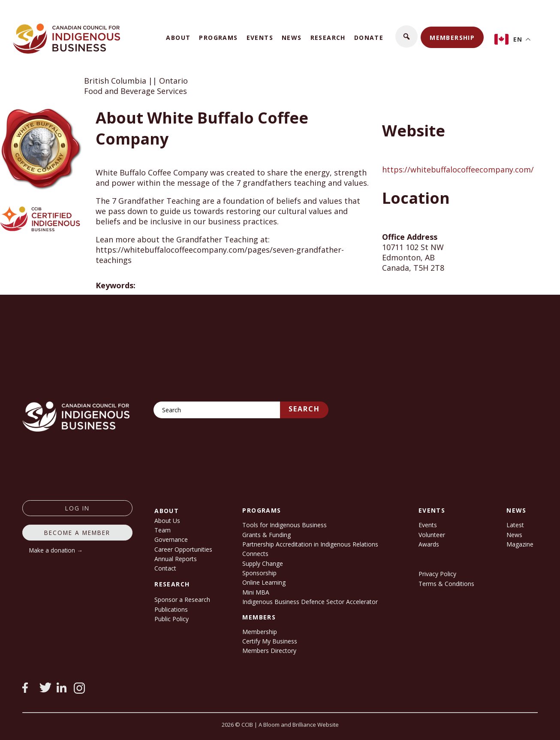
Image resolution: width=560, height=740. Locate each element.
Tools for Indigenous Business (285, 525)
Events (260, 38)
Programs (218, 38)
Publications (171, 609)
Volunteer (432, 535)
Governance (171, 539)
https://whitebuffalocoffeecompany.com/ (458, 169)
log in (77, 508)
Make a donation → (56, 550)
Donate (369, 38)
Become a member (77, 533)
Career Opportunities (183, 549)
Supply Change (263, 563)
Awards (429, 544)
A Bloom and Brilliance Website (299, 725)
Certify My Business (270, 641)
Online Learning (264, 582)
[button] (406, 36)
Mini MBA (256, 592)
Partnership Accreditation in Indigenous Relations (310, 544)
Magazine (520, 544)
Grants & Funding (266, 535)
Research (328, 38)
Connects (255, 554)
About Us (167, 521)
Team (163, 530)
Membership (452, 38)
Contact (165, 568)
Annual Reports (176, 559)
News (292, 38)
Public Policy (172, 619)
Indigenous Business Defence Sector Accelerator (310, 602)
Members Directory (269, 651)
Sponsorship (259, 573)
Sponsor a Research (182, 600)
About (178, 38)
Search (304, 409)
